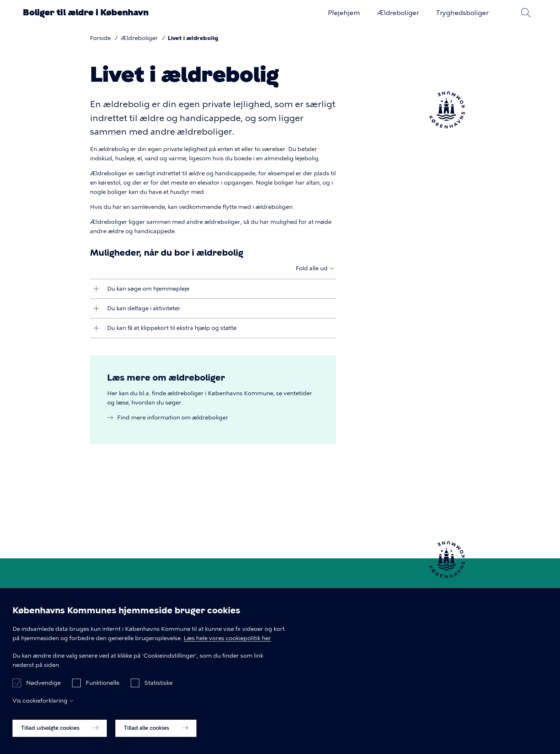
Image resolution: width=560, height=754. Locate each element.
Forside (100, 38)
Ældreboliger (398, 13)
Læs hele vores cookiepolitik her (227, 646)
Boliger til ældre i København (86, 12)
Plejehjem (344, 13)
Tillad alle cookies (156, 736)
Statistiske (158, 691)
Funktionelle (102, 691)
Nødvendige (43, 691)
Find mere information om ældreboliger (173, 418)
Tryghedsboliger (462, 13)
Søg (526, 12)
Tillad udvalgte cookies (60, 736)
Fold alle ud (312, 268)
